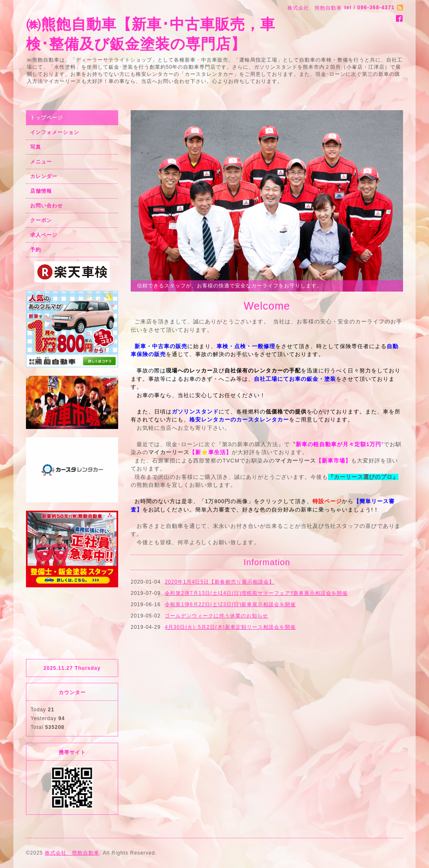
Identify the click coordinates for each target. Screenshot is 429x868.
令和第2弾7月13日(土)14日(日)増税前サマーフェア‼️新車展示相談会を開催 (256, 593)
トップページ (47, 118)
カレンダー (44, 176)
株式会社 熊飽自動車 (72, 853)
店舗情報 (41, 191)
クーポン (41, 220)
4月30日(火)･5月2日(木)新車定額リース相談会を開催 (230, 627)
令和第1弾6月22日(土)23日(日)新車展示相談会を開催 (230, 604)
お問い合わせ (47, 206)
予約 (36, 250)
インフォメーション (55, 132)
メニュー (41, 162)
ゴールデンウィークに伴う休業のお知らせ (216, 616)
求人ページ (44, 235)
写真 (36, 147)
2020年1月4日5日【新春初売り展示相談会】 (220, 582)
